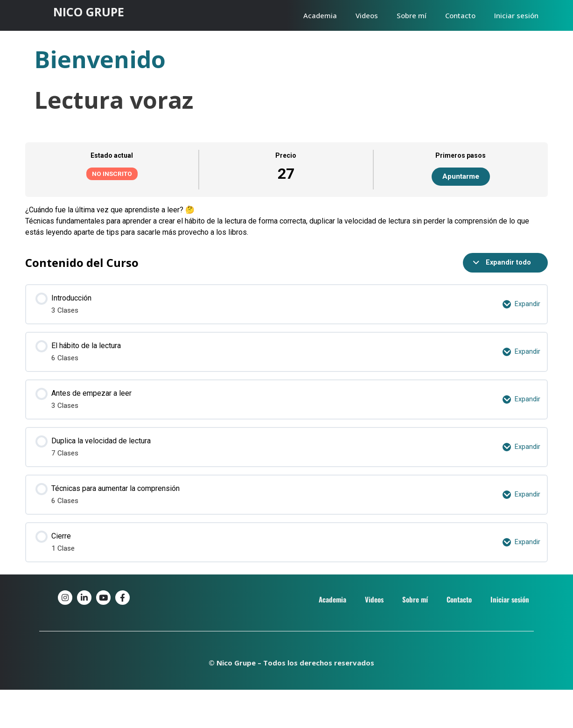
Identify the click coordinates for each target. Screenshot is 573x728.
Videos (367, 15)
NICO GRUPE (89, 12)
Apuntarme (461, 176)
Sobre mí (412, 15)
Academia (320, 15)
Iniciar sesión (516, 15)
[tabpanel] (286, 221)
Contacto (460, 15)
